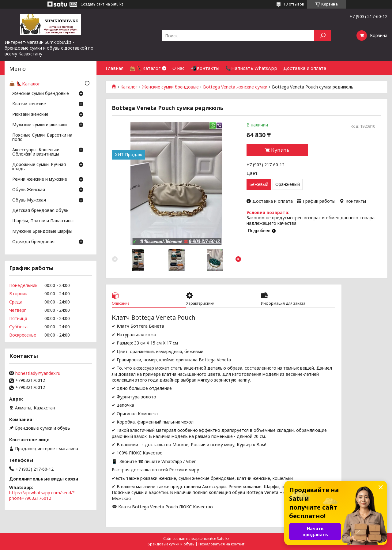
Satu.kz (223, 539)
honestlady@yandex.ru (38, 373)
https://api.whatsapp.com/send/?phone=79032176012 (42, 495)
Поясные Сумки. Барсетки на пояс (42, 137)
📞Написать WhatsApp (251, 68)
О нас (179, 68)
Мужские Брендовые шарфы (42, 232)
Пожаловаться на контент (221, 544)
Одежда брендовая (33, 242)
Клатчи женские (29, 104)
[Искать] (323, 36)
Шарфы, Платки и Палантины (43, 221)
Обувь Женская (29, 190)
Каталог (129, 87)
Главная (115, 68)
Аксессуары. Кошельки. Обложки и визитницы (36, 152)
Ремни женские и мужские (40, 179)
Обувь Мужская (29, 200)
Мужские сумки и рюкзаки (40, 125)
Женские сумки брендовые (170, 87)
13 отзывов (294, 4)
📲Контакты (205, 68)
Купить (280, 150)
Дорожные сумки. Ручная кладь (39, 167)
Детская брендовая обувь (40, 211)
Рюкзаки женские (30, 115)
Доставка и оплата (305, 68)
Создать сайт (92, 4)
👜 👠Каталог (145, 68)
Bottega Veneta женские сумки (235, 87)
